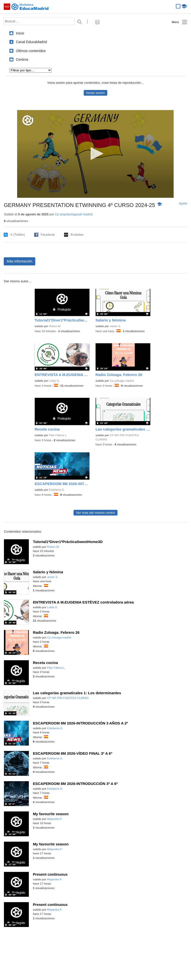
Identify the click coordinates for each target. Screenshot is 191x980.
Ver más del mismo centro (95, 513)
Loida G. (54, 381)
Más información (19, 261)
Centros (22, 59)
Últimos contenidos (31, 51)
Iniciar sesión (95, 93)
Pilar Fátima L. (58, 435)
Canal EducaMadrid (31, 42)
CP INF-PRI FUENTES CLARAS (68, 698)
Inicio (20, 33)
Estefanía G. (57, 490)
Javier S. (115, 326)
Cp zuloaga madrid (122, 381)
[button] (95, 154)
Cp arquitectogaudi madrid (74, 214)
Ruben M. (55, 326)
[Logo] (28, 120)
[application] (95, 154)
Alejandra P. (55, 819)
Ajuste (183, 203)
